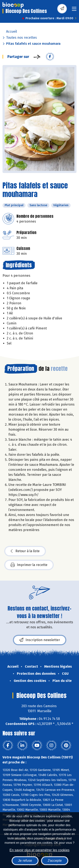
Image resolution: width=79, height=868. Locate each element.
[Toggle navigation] (74, 10)
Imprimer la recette (29, 565)
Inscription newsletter (40, 640)
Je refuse (25, 861)
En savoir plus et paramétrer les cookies (39, 850)
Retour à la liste (25, 551)
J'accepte (55, 861)
